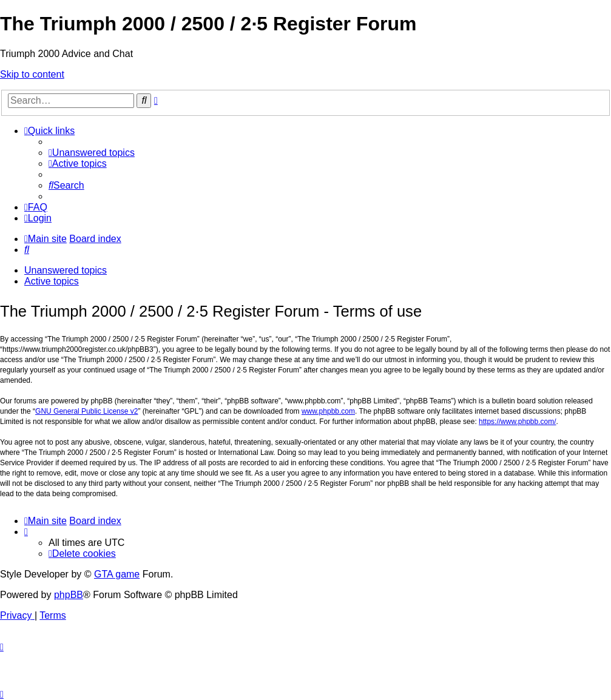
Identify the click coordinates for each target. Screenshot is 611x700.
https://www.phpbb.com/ (517, 422)
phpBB (69, 595)
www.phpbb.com (328, 411)
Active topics (52, 281)
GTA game (117, 574)
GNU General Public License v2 (86, 411)
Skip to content (32, 74)
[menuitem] (92, 153)
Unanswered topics (66, 270)
